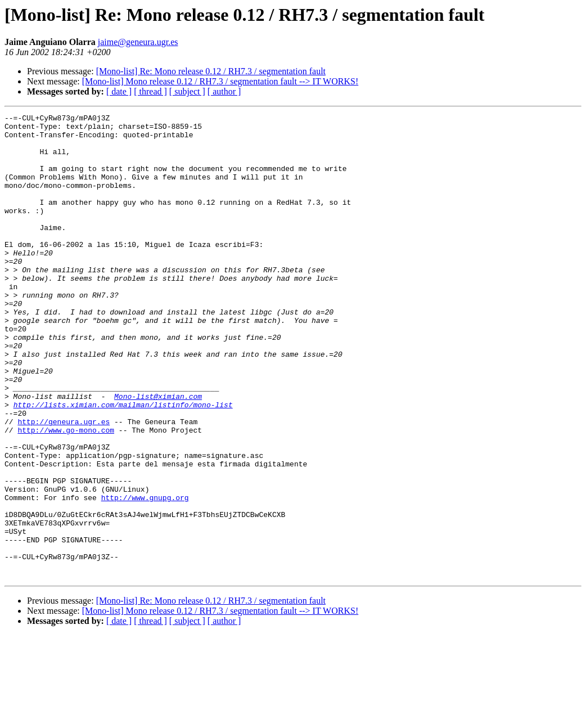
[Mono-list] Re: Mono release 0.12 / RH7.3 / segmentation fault (211, 71)
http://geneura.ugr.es (64, 484)
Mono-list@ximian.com (158, 453)
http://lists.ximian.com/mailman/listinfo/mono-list (123, 464)
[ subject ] (187, 91)
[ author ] (224, 91)
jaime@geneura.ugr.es (138, 42)
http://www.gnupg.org (145, 575)
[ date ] (119, 91)
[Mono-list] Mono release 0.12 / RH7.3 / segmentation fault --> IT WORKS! (220, 81)
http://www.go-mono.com (66, 494)
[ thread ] (150, 91)
